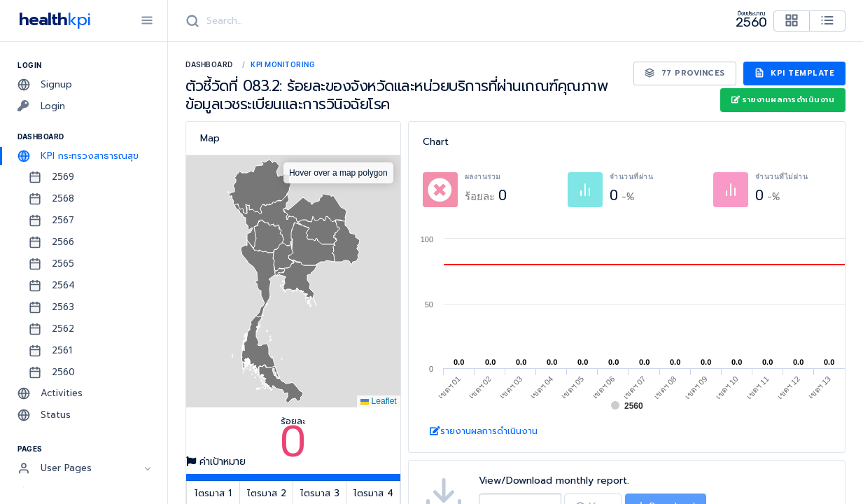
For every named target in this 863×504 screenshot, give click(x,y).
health (52, 20)
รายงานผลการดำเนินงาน (783, 100)
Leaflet (378, 401)
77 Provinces (685, 73)
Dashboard (209, 64)
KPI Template (795, 73)
